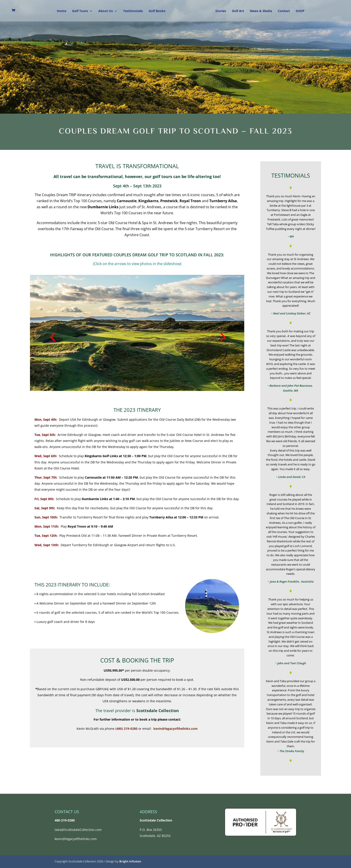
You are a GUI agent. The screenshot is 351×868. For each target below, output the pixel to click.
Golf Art (238, 11)
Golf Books (157, 11)
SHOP (300, 11)
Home (62, 11)
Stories (221, 11)
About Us (106, 11)
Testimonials (133, 11)
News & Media (261, 11)
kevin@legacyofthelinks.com (175, 729)
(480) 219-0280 (126, 729)
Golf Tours (80, 11)
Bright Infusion (130, 861)
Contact (284, 11)
